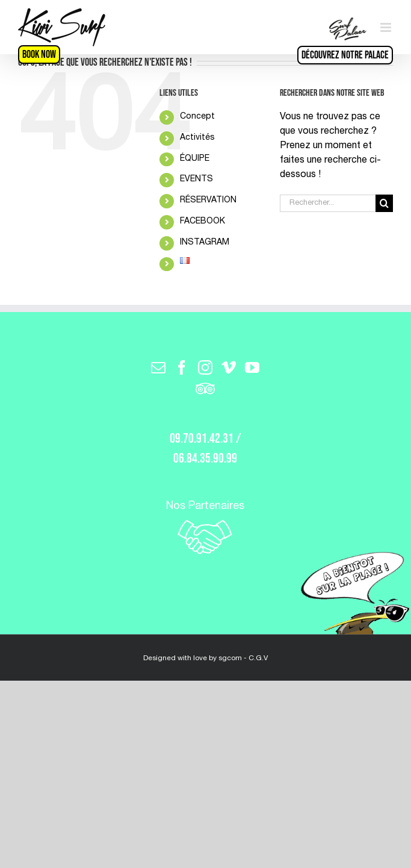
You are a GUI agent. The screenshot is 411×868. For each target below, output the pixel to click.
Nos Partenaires (205, 529)
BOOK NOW (39, 55)
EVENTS (196, 180)
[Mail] (158, 367)
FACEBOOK (202, 222)
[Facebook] (182, 367)
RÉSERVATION (208, 201)
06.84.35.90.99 (205, 459)
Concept (197, 117)
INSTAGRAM (205, 243)
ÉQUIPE (195, 159)
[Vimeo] (229, 367)
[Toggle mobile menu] (387, 27)
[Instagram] (205, 367)
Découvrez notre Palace (345, 55)
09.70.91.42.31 (202, 439)
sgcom (230, 658)
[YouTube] (252, 367)
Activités (197, 138)
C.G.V (258, 658)
